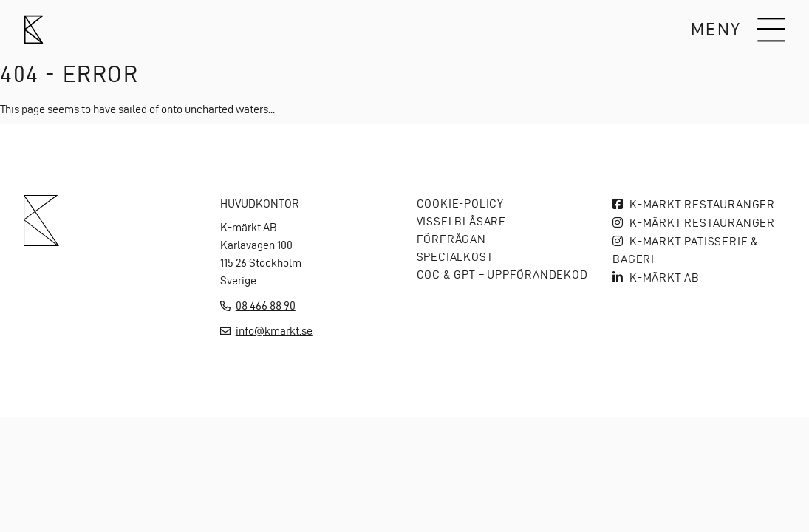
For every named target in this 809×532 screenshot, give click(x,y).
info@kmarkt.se (274, 331)
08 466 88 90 (266, 306)
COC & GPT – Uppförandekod (502, 274)
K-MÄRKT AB (665, 277)
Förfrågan (451, 239)
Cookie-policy (460, 204)
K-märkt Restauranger (702, 204)
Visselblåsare (461, 221)
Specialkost (455, 257)
